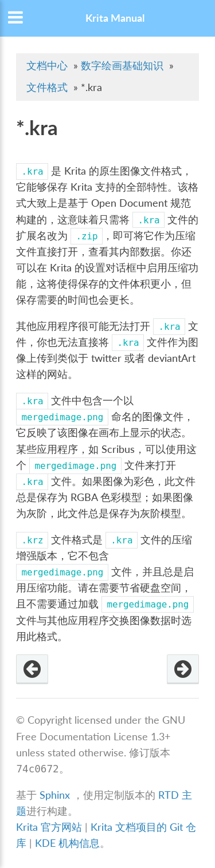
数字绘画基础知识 (122, 66)
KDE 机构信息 (67, 843)
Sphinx (55, 795)
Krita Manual (115, 18)
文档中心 (47, 66)
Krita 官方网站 (49, 827)
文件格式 (47, 87)
